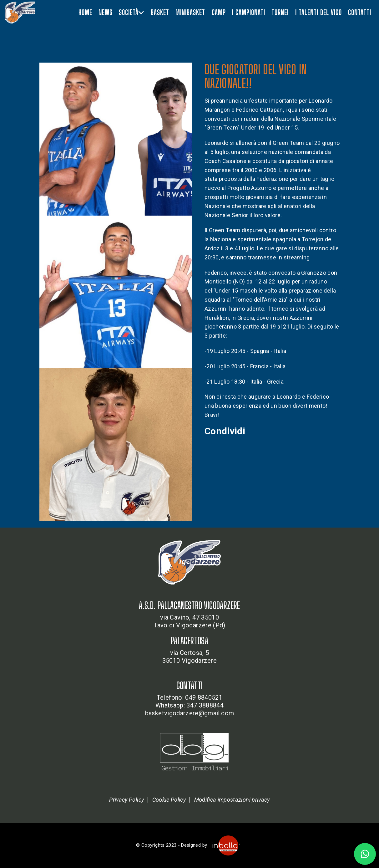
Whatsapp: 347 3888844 (189, 705)
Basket (160, 12)
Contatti (360, 12)
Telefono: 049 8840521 (189, 697)
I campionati (249, 12)
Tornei (280, 12)
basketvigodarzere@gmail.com (189, 713)
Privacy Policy (126, 800)
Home (85, 12)
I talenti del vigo (318, 12)
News (106, 12)
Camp (219, 12)
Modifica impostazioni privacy (232, 800)
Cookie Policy (169, 800)
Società (131, 12)
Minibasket (190, 12)
